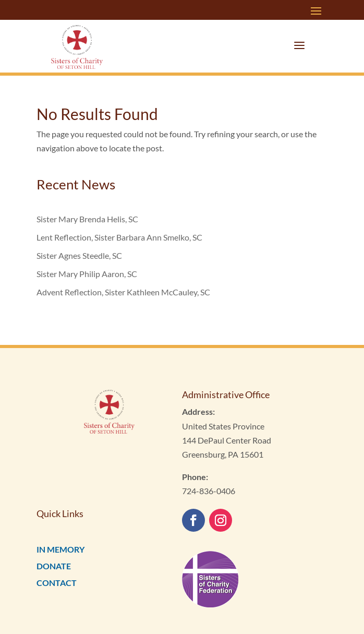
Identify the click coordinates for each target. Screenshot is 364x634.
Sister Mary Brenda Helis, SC (87, 219)
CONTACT (57, 583)
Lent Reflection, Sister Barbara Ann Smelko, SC (119, 237)
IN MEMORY (60, 549)
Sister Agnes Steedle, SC (79, 255)
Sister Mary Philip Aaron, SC (87, 274)
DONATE (54, 566)
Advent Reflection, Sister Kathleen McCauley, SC (123, 292)
